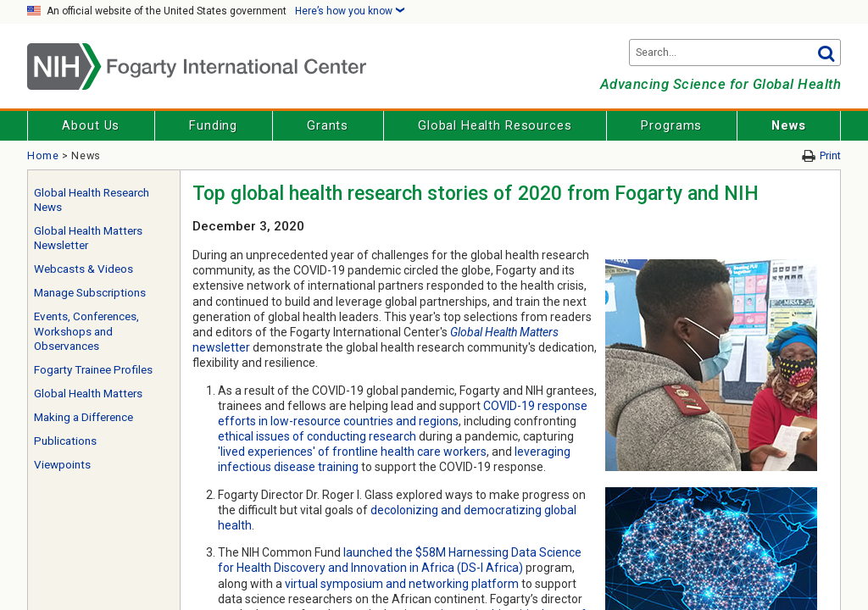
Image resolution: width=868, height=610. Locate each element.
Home (43, 155)
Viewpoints (62, 465)
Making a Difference (83, 417)
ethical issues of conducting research (317, 436)
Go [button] (826, 53)
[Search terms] (735, 53)
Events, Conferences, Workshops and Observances (86, 331)
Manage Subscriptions (90, 293)
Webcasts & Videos (83, 269)
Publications (65, 441)
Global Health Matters (88, 394)
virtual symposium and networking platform (402, 584)
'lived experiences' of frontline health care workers (352, 452)
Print (830, 155)
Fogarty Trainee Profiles (93, 370)
